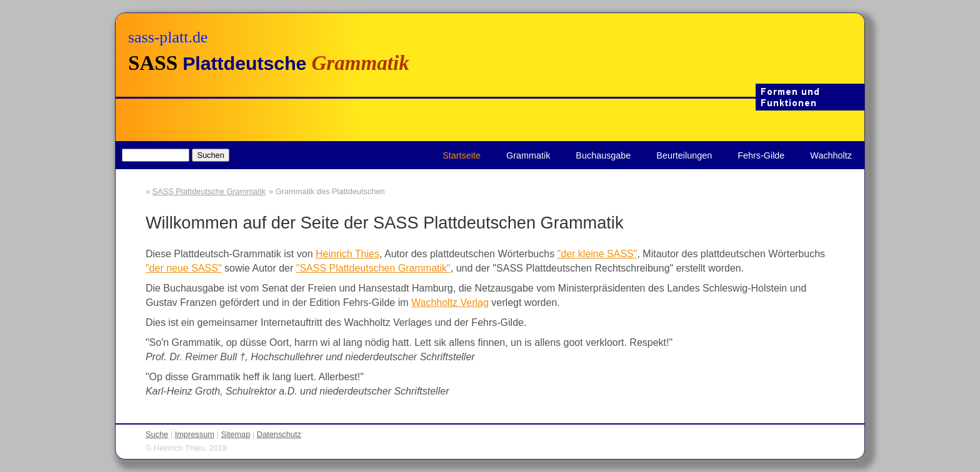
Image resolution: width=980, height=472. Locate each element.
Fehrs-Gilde (761, 155)
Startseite (462, 155)
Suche (157, 434)
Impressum (195, 434)
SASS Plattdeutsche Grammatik (209, 191)
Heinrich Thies (347, 254)
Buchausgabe (603, 155)
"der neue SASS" (184, 268)
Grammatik (528, 155)
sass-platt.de (168, 37)
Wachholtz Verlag (450, 302)
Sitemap (235, 434)
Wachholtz (831, 155)
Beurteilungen (684, 155)
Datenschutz (279, 434)
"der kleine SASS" (597, 254)
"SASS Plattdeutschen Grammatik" (373, 268)
